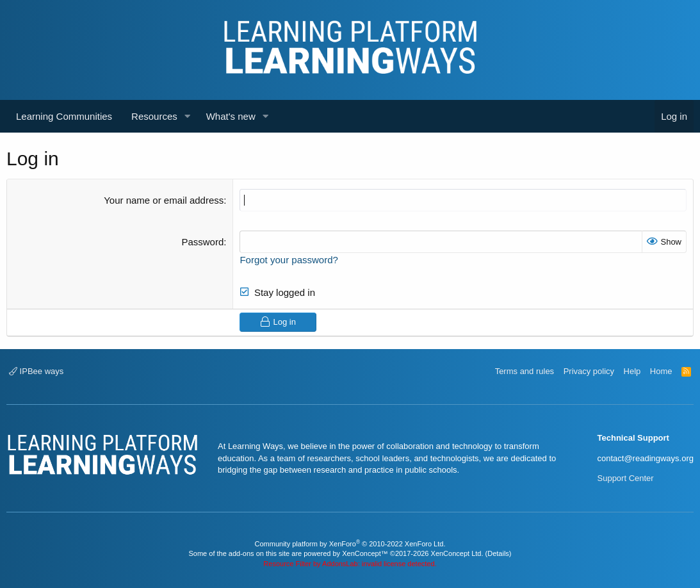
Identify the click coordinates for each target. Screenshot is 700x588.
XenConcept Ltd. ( (460, 553)
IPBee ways (36, 371)
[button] (188, 116)
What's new (231, 116)
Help (632, 371)
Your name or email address (164, 200)
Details (498, 553)
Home (661, 371)
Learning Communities (64, 116)
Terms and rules (525, 371)
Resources (154, 116)
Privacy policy (589, 371)
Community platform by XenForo (350, 544)
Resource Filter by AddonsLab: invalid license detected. (350, 564)
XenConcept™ (365, 553)
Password (202, 242)
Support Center (626, 478)
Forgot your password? (289, 260)
